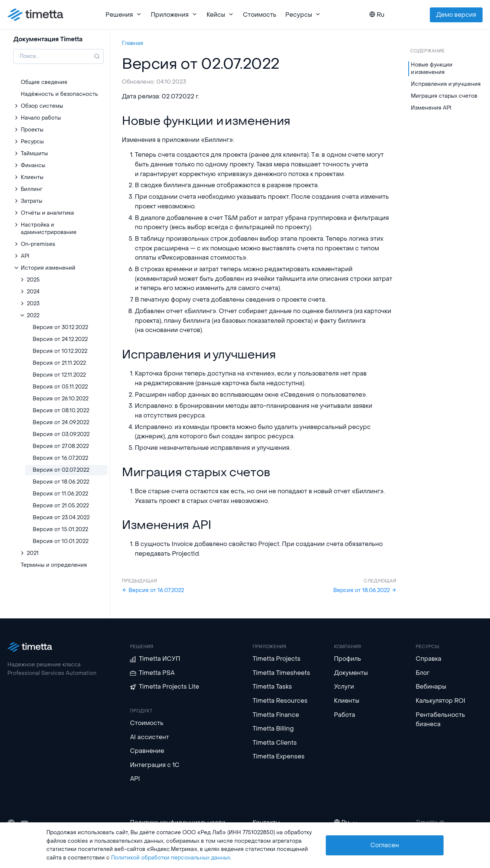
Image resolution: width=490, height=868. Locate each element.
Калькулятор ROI (441, 701)
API (135, 779)
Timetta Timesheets (281, 673)
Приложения (174, 15)
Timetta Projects (277, 659)
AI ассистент (150, 737)
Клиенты (347, 701)
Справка (429, 659)
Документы (351, 673)
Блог (423, 673)
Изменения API (431, 108)
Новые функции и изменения (432, 69)
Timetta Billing (273, 729)
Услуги (344, 687)
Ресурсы (303, 15)
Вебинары (431, 687)
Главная (132, 43)
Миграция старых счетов (444, 96)
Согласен (385, 845)
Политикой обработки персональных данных (171, 858)
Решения (124, 15)
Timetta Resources (280, 701)
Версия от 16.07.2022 (153, 590)
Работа (345, 715)
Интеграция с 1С (155, 765)
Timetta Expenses (279, 756)
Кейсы (220, 15)
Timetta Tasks (272, 687)
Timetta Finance (276, 715)
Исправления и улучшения (446, 84)
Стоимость (260, 15)
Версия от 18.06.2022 (365, 590)
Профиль (348, 659)
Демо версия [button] (456, 15)
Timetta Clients (275, 743)
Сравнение (147, 751)
